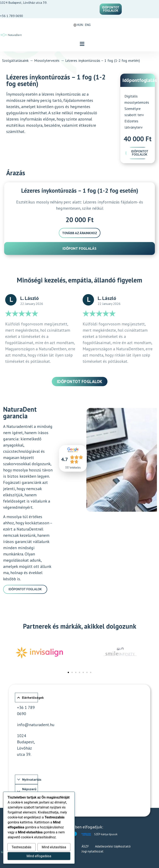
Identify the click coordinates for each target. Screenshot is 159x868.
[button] (82, 44)
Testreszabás (21, 847)
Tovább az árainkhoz (80, 233)
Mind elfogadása (39, 856)
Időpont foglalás (79, 248)
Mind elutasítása (54, 847)
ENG (88, 25)
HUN (80, 25)
